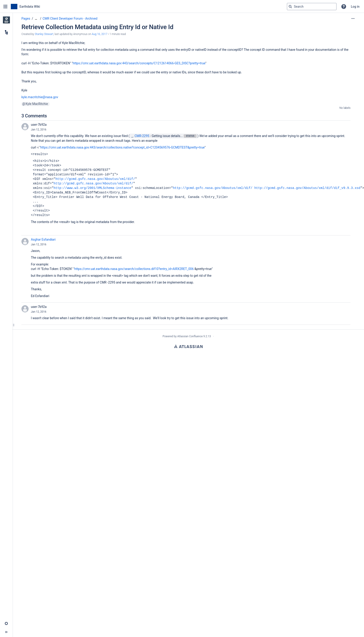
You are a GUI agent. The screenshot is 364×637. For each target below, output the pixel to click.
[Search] (290, 7)
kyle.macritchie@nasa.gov (40, 97)
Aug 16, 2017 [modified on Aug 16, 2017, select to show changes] (100, 34)
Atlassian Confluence (190, 336)
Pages (26, 19)
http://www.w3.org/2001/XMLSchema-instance (92, 188)
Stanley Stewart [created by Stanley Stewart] (44, 34)
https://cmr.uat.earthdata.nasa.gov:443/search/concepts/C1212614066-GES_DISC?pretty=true (139, 63)
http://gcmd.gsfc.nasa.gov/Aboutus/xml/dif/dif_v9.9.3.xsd (307, 188)
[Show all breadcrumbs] (36, 19)
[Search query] (312, 7)
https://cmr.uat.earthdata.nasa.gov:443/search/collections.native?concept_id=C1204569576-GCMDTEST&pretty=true (122, 147)
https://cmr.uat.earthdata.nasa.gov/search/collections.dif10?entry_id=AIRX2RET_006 (134, 269)
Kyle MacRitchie (37, 104)
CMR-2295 (140, 136)
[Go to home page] (25, 7)
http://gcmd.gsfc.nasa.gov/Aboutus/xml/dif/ (95, 179)
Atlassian (188, 346)
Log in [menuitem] (355, 7)
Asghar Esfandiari (43, 239)
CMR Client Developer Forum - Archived (70, 19)
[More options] (353, 19)
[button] (5, 7)
